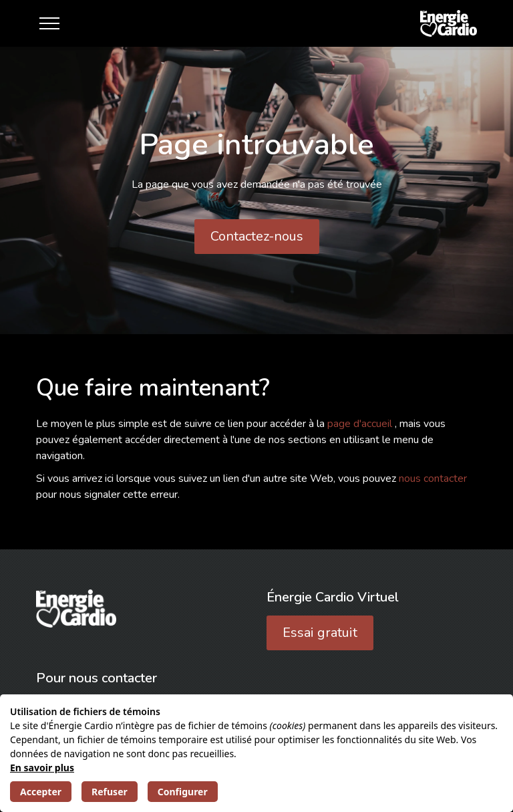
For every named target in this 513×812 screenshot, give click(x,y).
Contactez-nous (257, 236)
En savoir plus (42, 768)
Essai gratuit (320, 633)
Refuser (110, 792)
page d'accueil (361, 424)
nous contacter (433, 479)
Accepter (41, 792)
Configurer (183, 792)
